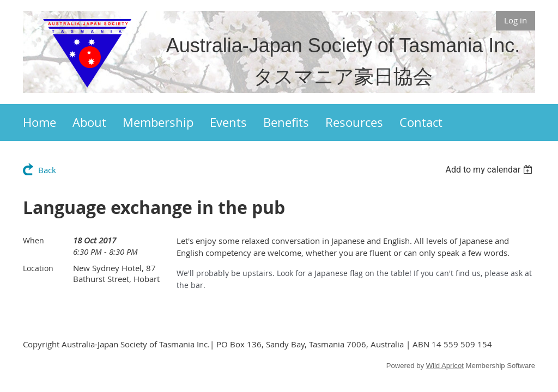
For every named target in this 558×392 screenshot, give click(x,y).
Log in (515, 20)
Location (38, 268)
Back (47, 170)
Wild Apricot (445, 366)
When (34, 240)
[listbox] (490, 170)
